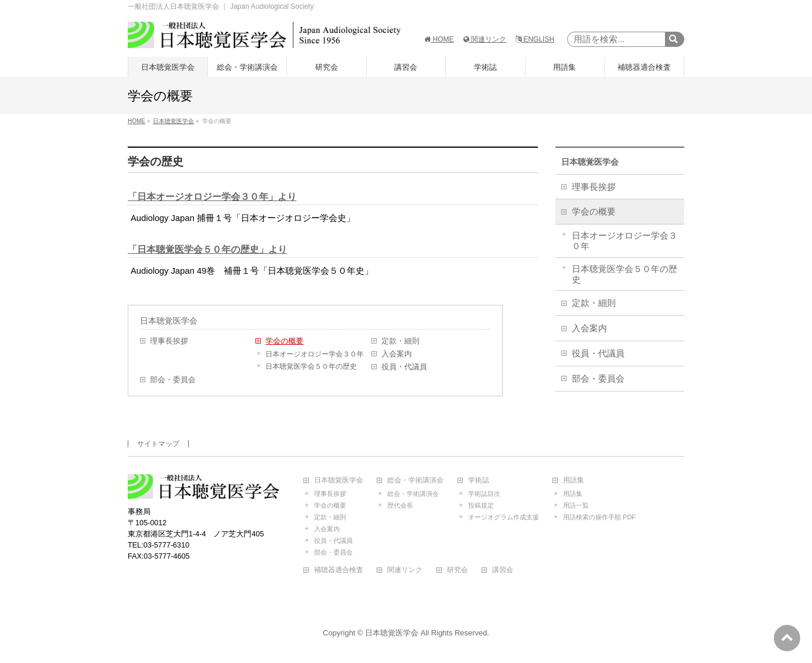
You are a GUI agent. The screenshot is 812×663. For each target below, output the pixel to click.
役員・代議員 (404, 367)
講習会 (503, 570)
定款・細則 (400, 341)
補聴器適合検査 (339, 570)
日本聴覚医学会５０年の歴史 (311, 366)
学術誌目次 (484, 494)
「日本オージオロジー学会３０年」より (212, 197)
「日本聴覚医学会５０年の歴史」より (207, 249)
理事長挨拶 (169, 341)
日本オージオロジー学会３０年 (315, 354)
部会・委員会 (173, 380)
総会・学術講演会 (415, 480)
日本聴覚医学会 (169, 321)
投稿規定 (481, 505)
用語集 (574, 480)
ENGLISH (535, 39)
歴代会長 (400, 505)
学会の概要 (284, 341)
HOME (439, 39)
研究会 (458, 570)
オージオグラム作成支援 (504, 517)
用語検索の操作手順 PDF (599, 517)
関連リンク (485, 39)
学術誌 (479, 480)
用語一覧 (576, 505)
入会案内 (397, 354)
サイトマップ (158, 444)
